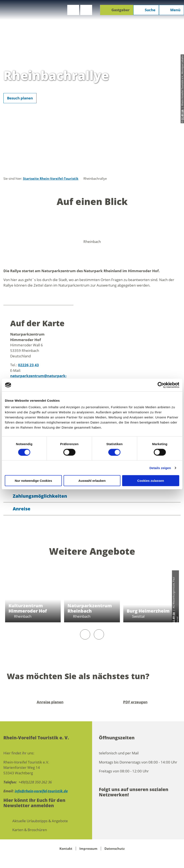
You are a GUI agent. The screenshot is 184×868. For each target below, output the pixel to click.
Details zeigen (160, 468)
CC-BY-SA (173, 617)
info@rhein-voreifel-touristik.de (41, 791)
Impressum (88, 848)
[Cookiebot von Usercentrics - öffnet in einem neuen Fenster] (161, 385)
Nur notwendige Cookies (33, 481)
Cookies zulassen (151, 481)
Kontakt (66, 848)
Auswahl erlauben (92, 481)
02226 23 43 (28, 365)
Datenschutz (114, 848)
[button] (73, 10)
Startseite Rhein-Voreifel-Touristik (51, 178)
